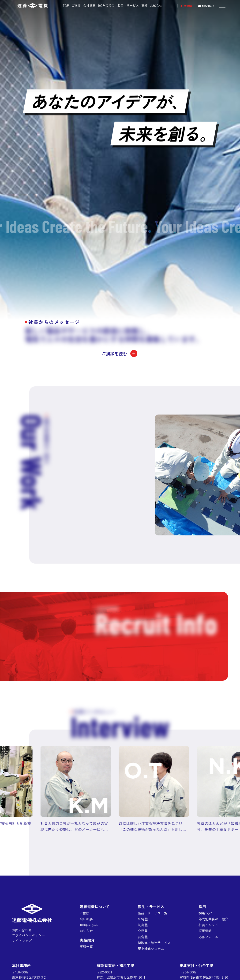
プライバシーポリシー (28, 935)
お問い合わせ (205, 6)
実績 (138, 6)
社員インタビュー (212, 925)
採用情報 (179, 6)
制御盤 (143, 925)
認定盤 (143, 937)
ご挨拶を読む (120, 354)
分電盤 (143, 931)
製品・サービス (122, 6)
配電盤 (143, 919)
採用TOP (205, 913)
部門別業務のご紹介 (213, 919)
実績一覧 (86, 946)
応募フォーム (208, 937)
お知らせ (150, 6)
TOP (60, 6)
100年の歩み (100, 6)
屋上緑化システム (151, 949)
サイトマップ (22, 941)
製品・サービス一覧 (153, 913)
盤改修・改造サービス (154, 943)
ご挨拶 (70, 6)
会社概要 (83, 6)
